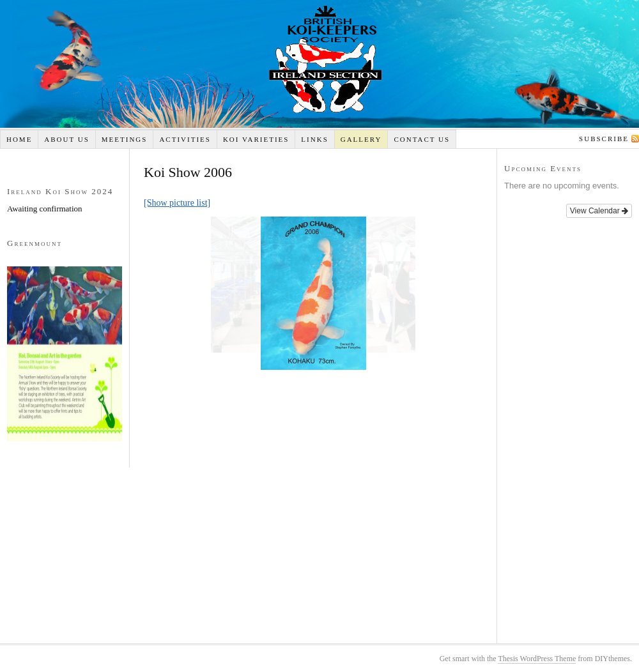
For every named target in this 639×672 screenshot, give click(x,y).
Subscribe (604, 139)
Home (19, 139)
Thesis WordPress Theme (537, 659)
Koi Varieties (256, 139)
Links (314, 139)
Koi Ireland (319, 64)
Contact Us (422, 139)
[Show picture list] (177, 203)
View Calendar (599, 211)
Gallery (361, 139)
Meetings (125, 139)
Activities (185, 139)
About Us (67, 139)
